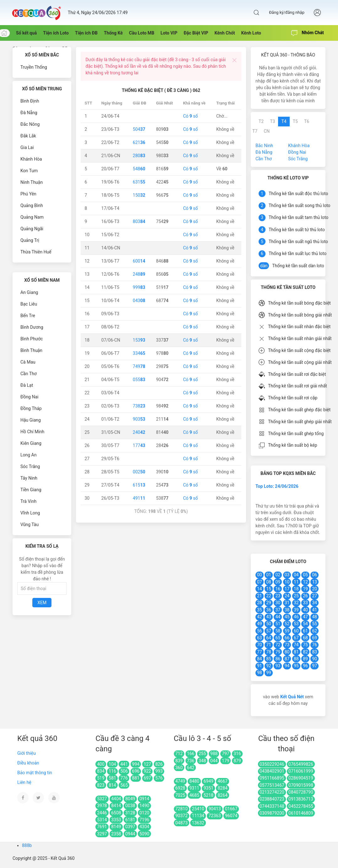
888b (27, 845)
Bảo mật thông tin (35, 773)
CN (267, 131)
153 (139, 340)
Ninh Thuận (32, 182)
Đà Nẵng (29, 113)
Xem (42, 603)
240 (139, 432)
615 (139, 485)
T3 (272, 121)
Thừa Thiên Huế (36, 252)
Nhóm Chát (308, 33)
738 (139, 406)
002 (139, 472)
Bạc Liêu (29, 304)
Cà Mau (28, 362)
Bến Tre (28, 316)
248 (139, 274)
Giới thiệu (27, 753)
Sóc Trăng (30, 466)
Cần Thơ (29, 374)
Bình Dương (32, 327)
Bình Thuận (31, 350)
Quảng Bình (32, 205)
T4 (284, 121)
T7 (255, 131)
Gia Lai (27, 147)
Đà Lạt (27, 385)
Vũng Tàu (30, 525)
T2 (261, 121)
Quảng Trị (30, 240)
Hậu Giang (31, 420)
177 (139, 445)
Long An (28, 455)
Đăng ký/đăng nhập (287, 12)
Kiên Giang (31, 443)
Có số (190, 116)
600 (139, 261)
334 (139, 353)
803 (139, 221)
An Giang (29, 292)
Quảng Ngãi (32, 229)
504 (139, 129)
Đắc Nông (30, 124)
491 (139, 498)
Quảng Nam (32, 217)
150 (139, 195)
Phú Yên (28, 194)
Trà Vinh (28, 501)
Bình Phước (32, 339)
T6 (307, 121)
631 (139, 182)
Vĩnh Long (30, 513)
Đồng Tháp (31, 408)
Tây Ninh (29, 478)
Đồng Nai (29, 397)
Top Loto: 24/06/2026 (277, 486)
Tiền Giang (31, 490)
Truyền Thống (34, 67)
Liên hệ (24, 782)
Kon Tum (29, 171)
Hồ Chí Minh (32, 432)
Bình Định (30, 101)
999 (139, 287)
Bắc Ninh (264, 146)
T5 (295, 121)
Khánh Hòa (31, 159)
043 (139, 301)
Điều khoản (28, 763)
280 (139, 156)
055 (139, 380)
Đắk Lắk (28, 136)
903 (139, 419)
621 (139, 142)
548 (139, 169)
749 (139, 366)
